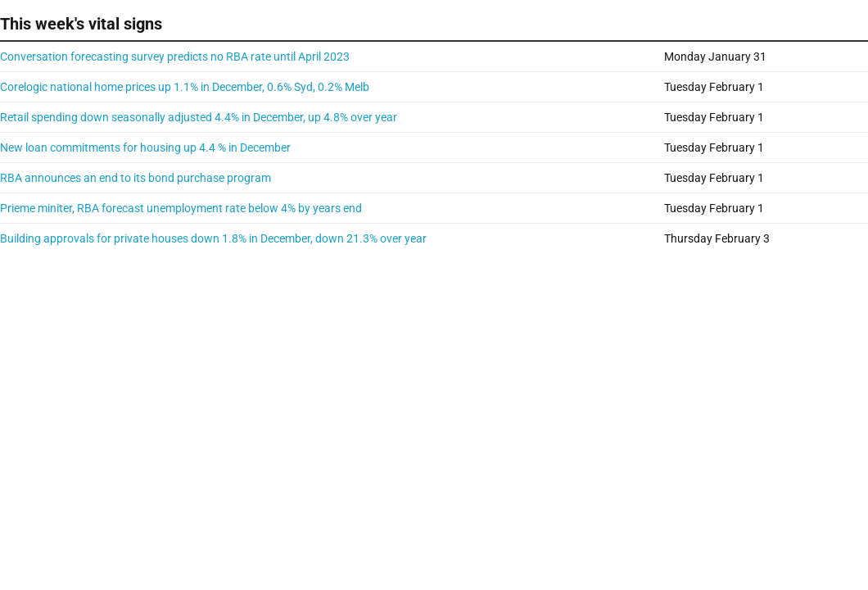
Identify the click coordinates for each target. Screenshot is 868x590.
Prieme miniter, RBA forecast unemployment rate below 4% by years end (181, 208)
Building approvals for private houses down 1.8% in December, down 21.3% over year (213, 238)
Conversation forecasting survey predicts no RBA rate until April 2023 (175, 57)
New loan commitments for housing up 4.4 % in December (145, 147)
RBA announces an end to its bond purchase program (136, 178)
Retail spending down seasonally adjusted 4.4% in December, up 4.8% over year (199, 117)
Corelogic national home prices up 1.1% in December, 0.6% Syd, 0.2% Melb (185, 87)
